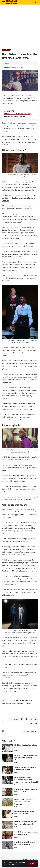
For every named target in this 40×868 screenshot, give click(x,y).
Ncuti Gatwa (6, 704)
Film (30, 701)
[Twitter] (33, 860)
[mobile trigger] (4, 2)
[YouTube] (36, 860)
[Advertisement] (20, 26)
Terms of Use (14, 864)
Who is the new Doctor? (13, 114)
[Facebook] (31, 860)
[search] (36, 2)
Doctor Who (24, 701)
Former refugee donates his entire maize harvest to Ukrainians (24, 802)
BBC (17, 701)
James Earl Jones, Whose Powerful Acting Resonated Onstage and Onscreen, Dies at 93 (26, 780)
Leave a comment (30, 732)
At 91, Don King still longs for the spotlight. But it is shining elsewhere (26, 758)
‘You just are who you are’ (16, 116)
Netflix (14, 704)
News (16, 772)
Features (6, 50)
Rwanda (20, 704)
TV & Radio (27, 704)
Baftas (13, 701)
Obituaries (17, 750)
